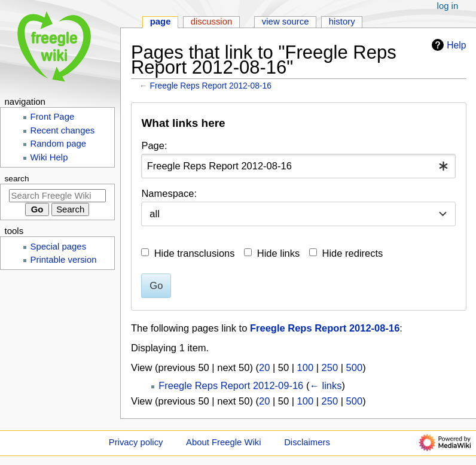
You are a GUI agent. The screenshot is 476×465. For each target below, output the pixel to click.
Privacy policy (136, 442)
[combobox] (298, 166)
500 (355, 367)
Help (447, 45)
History (342, 22)
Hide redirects (353, 253)
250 (330, 367)
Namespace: (169, 193)
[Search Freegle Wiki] (57, 196)
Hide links (279, 253)
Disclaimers (307, 442)
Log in (448, 6)
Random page (59, 144)
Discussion (212, 22)
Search (17, 179)
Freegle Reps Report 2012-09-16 (231, 385)
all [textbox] (155, 214)
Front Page (53, 117)
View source (286, 22)
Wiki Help (49, 157)
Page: (154, 145)
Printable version (64, 260)
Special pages (59, 247)
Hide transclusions (195, 253)
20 (264, 367)
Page (161, 22)
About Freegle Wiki (223, 442)
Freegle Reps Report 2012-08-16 (211, 86)
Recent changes (63, 130)
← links (325, 385)
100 (306, 367)
